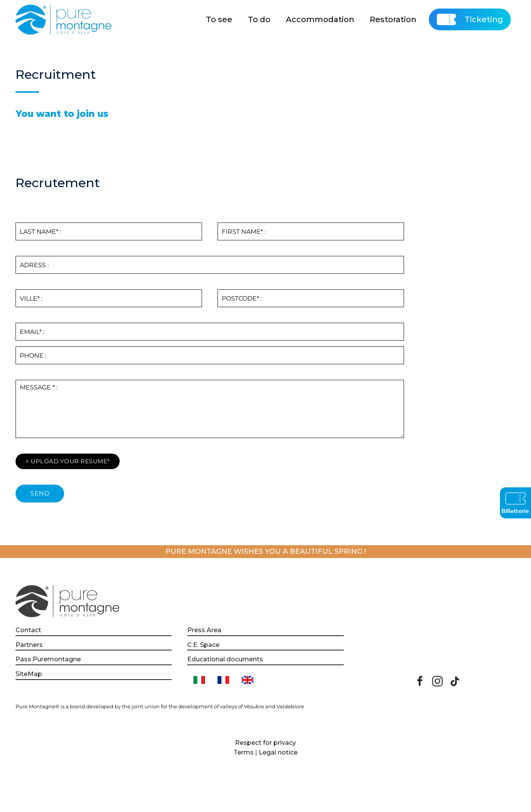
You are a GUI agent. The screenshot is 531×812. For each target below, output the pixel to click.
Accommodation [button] (320, 19)
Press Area (204, 630)
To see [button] (219, 19)
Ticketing (484, 19)
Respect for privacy (265, 743)
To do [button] (259, 19)
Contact (28, 630)
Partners (29, 645)
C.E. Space (203, 645)
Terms (244, 752)
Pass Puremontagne (48, 659)
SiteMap (29, 674)
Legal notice (278, 752)
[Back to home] (65, 19)
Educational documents (225, 659)
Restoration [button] (393, 19)
